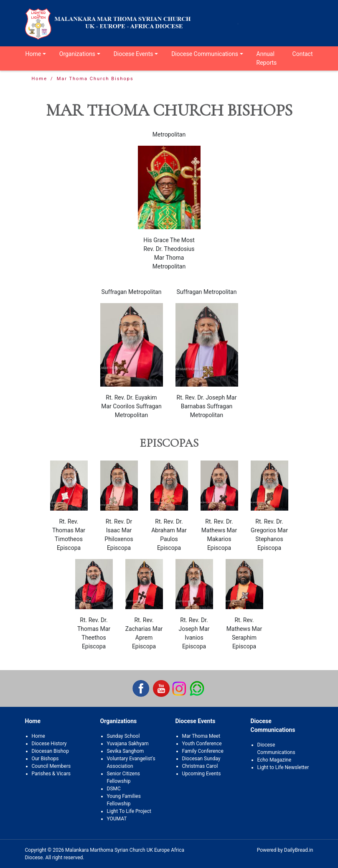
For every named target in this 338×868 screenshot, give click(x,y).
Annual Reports (267, 58)
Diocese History (49, 744)
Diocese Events (133, 54)
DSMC (114, 789)
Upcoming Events (202, 774)
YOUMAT (117, 819)
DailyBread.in (299, 850)
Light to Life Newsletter (283, 767)
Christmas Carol (200, 766)
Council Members (51, 766)
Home (33, 54)
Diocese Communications (205, 54)
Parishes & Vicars (51, 774)
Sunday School (123, 736)
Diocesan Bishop (50, 751)
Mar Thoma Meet (201, 736)
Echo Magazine (274, 760)
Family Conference (203, 751)
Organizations (77, 54)
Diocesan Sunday (201, 759)
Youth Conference (202, 744)
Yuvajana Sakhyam (128, 744)
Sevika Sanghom (126, 751)
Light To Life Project (129, 811)
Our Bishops (45, 759)
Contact (303, 54)
